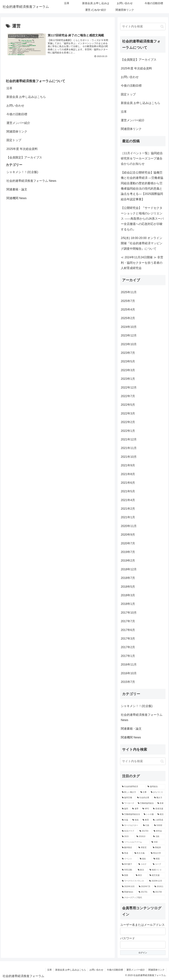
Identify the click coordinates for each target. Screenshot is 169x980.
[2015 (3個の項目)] (127, 837)
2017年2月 (128, 647)
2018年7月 (128, 578)
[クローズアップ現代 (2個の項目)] (143, 898)
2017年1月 (128, 656)
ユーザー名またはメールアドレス (142, 925)
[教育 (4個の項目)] (146, 820)
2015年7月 (128, 682)
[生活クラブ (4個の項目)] (129, 831)
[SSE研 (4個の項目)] (159, 825)
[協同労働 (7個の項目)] (128, 798)
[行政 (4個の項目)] (147, 825)
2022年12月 (129, 388)
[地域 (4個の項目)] (136, 820)
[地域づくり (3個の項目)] (157, 870)
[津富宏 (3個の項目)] (144, 848)
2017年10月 (129, 613)
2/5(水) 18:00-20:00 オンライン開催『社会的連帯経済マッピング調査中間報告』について (142, 243)
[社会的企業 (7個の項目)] (144, 798)
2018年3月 (128, 595)
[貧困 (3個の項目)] (127, 875)
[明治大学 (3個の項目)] (157, 853)
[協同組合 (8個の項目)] (156, 787)
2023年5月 (128, 361)
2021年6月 (128, 483)
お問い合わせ (15, 106)
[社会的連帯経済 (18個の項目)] (133, 787)
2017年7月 (128, 621)
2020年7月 (128, 543)
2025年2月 (128, 318)
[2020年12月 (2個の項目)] (156, 881)
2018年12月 (129, 569)
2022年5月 (128, 405)
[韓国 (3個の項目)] (159, 859)
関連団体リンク (17, 132)
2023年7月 (128, 353)
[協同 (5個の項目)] (125, 809)
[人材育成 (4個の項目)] (158, 820)
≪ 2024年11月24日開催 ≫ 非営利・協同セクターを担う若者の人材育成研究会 (142, 263)
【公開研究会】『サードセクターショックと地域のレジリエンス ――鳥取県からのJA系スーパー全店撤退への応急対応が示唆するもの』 (142, 219)
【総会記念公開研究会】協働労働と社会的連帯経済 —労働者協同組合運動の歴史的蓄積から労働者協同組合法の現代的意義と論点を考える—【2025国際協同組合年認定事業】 (142, 186)
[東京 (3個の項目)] (141, 875)
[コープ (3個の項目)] (158, 864)
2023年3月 (128, 370)
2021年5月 (128, 491)
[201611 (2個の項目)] (159, 887)
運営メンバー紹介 (18, 123)
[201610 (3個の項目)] (143, 837)
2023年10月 (129, 344)
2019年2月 (128, 561)
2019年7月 (128, 552)
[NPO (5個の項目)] (146, 809)
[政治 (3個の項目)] (142, 870)
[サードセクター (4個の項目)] (131, 825)
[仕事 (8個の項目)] (144, 792)
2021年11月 (129, 448)
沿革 (9, 88)
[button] (162, 27)
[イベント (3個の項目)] (129, 859)
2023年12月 (129, 335)
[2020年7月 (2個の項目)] (145, 887)
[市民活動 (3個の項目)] (128, 870)
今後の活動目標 (17, 114)
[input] (143, 27)
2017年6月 (128, 630)
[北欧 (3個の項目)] (158, 837)
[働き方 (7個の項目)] (159, 798)
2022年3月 (128, 413)
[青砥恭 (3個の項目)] (158, 848)
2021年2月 (128, 509)
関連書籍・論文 (17, 189)
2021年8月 (128, 474)
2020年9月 (128, 535)
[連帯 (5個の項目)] (135, 809)
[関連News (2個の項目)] (128, 892)
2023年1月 (128, 379)
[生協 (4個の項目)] (125, 820)
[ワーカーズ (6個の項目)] (128, 803)
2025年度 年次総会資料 (22, 149)
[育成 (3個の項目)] (126, 853)
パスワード (128, 938)
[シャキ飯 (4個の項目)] (149, 814)
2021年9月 (128, 465)
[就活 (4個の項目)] (161, 814)
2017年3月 (128, 639)
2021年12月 (129, 439)
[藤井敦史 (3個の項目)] (128, 848)
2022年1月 (128, 431)
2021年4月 (128, 500)
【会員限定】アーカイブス (24, 157)
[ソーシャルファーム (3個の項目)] (135, 842)
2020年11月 (129, 526)
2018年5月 (128, 587)
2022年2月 (128, 422)
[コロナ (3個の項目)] (144, 864)
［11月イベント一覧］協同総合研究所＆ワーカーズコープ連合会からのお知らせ (142, 159)
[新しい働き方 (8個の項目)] (129, 792)
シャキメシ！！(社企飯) (22, 172)
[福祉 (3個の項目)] (145, 859)
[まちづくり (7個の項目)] (157, 792)
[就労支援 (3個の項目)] (157, 875)
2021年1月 (128, 517)
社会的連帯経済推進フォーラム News (31, 181)
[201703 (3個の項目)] (145, 831)
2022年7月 (128, 396)
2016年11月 (129, 665)
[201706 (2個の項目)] (158, 892)
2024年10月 (129, 327)
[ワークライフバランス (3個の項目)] (134, 881)
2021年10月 (129, 457)
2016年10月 (129, 673)
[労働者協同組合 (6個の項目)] (146, 803)
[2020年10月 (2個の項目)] (129, 887)
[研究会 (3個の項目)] (159, 831)
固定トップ (14, 140)
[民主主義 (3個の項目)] (141, 853)
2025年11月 (129, 292)
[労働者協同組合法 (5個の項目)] (131, 814)
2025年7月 (128, 301)
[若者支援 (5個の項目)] (158, 809)
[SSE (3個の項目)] (158, 842)
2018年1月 (128, 604)
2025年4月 (128, 310)
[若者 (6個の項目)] (161, 803)
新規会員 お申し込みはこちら (26, 97)
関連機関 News (17, 198)
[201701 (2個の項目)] (144, 892)
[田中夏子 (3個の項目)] (128, 864)
